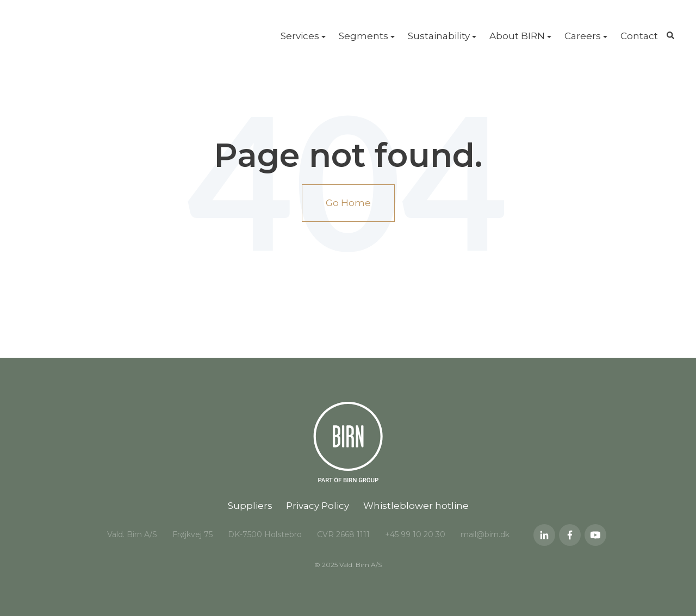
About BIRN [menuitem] (517, 36)
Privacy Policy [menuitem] (318, 506)
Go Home (348, 203)
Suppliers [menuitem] (250, 506)
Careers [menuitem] (583, 36)
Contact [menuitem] (639, 36)
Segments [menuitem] (363, 36)
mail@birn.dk (485, 534)
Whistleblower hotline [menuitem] (416, 506)
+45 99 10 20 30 (415, 534)
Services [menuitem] (300, 36)
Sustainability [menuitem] (439, 36)
